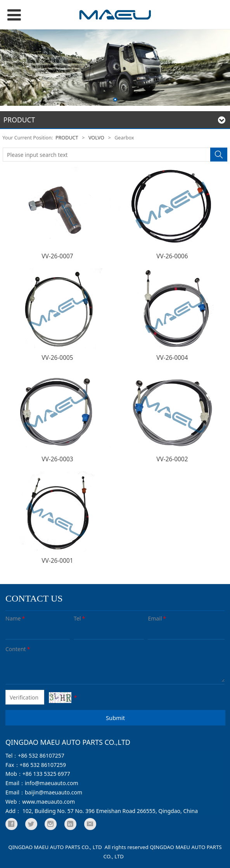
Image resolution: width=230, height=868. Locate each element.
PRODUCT (67, 138)
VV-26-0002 (172, 459)
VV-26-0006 (172, 256)
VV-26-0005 (57, 358)
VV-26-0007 (57, 256)
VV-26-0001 (57, 561)
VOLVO (96, 138)
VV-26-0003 (57, 459)
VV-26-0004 (172, 358)
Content (18, 649)
